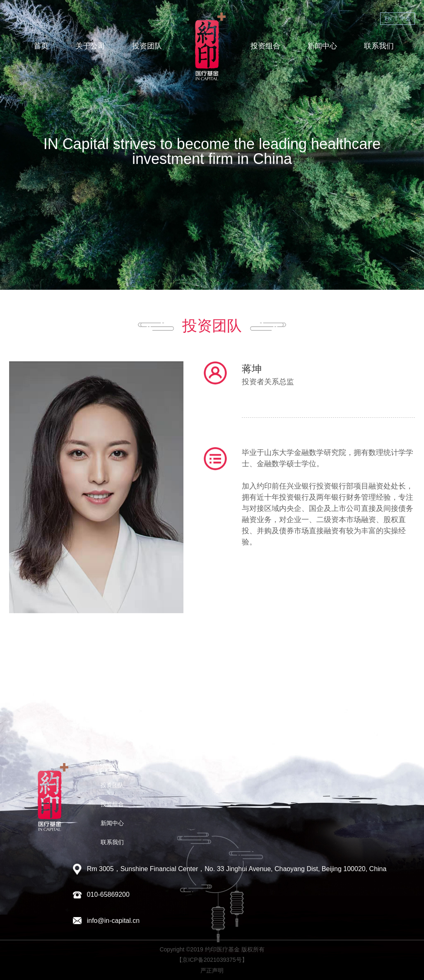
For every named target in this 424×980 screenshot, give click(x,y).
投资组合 (265, 46)
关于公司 (90, 46)
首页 (41, 46)
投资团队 (147, 46)
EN (388, 19)
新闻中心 (322, 46)
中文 (405, 19)
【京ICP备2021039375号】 (212, 960)
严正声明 (212, 970)
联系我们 (379, 46)
